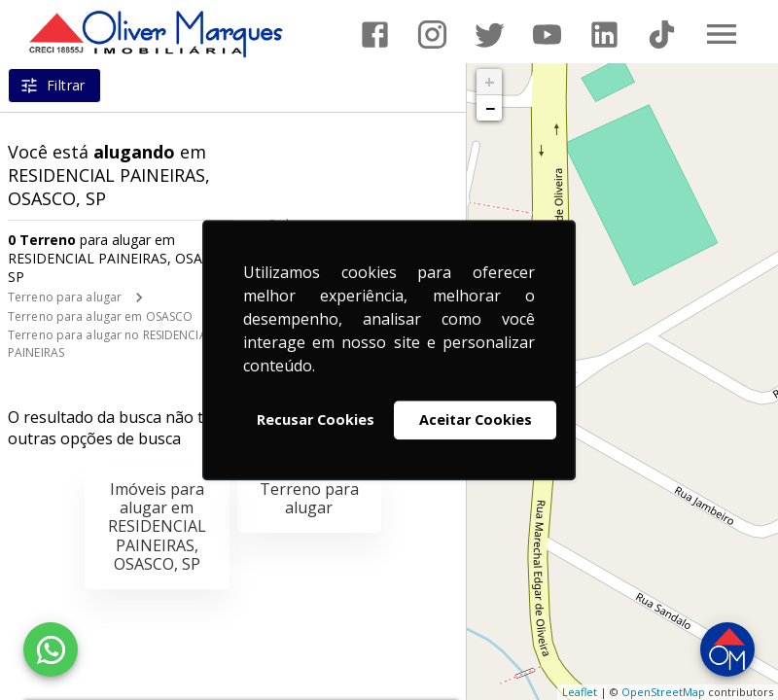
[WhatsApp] (51, 649)
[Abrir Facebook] (375, 35)
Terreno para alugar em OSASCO (100, 316)
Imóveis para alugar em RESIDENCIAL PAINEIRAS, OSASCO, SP (157, 526)
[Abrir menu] (722, 34)
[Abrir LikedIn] (604, 35)
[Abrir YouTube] (547, 35)
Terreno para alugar (65, 297)
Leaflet (580, 692)
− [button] (490, 108)
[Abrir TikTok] (662, 35)
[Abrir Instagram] (432, 35)
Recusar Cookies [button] (316, 420)
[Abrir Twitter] (490, 35)
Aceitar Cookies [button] (476, 420)
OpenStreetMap (663, 692)
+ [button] (490, 82)
